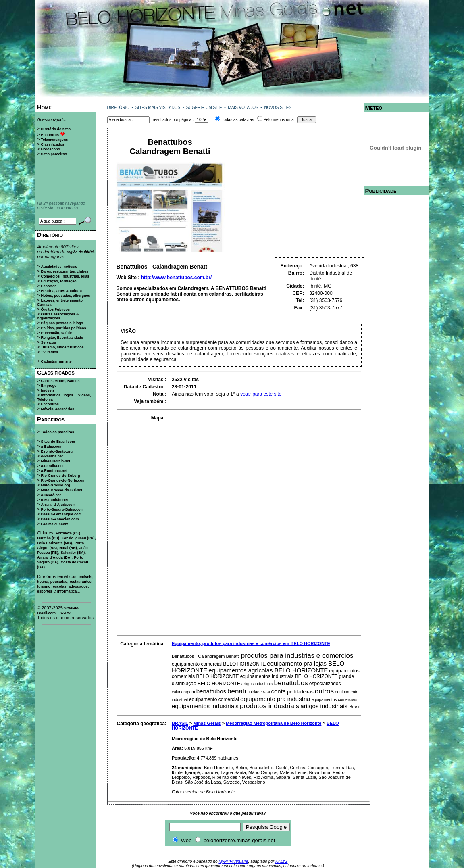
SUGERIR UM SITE (204, 107)
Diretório (50, 235)
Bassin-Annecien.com (60, 519)
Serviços (48, 342)
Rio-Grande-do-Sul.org (60, 476)
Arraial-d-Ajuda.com (58, 505)
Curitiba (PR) (48, 538)
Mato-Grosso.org (55, 485)
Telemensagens (54, 140)
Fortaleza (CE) (68, 533)
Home (44, 107)
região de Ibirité (80, 252)
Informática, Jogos (57, 395)
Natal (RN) (68, 548)
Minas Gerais (207, 723)
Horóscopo (50, 149)
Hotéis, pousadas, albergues (65, 296)
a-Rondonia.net (54, 471)
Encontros (50, 135)
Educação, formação (58, 281)
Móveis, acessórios (57, 409)
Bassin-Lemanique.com (61, 514)
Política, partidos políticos (63, 328)
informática (67, 591)
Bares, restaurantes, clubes (65, 271)
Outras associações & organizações (58, 316)
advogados (78, 586)
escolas (59, 586)
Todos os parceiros (57, 432)
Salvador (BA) (73, 553)
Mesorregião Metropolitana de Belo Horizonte (274, 723)
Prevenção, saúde (56, 333)
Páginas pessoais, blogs (62, 323)
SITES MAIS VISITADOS (158, 107)
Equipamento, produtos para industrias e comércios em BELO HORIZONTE (251, 643)
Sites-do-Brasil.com (58, 442)
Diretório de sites (56, 129)
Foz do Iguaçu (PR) (78, 538)
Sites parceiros (54, 154)
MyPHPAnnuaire (233, 861)
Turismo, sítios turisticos (62, 347)
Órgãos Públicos (55, 309)
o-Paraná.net (52, 456)
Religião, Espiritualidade (62, 338)
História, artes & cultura (61, 291)
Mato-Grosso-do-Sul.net (61, 490)
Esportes (49, 286)
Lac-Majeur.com (54, 524)
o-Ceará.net (51, 495)
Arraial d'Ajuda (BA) (54, 557)
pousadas (59, 582)
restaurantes (81, 582)
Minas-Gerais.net (55, 461)
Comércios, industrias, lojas (65, 276)
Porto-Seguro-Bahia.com (62, 509)
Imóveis (48, 390)
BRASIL (180, 723)
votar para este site (261, 394)
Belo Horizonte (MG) (55, 543)
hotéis (43, 582)
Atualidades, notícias (59, 267)
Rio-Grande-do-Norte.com (63, 480)
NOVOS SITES (278, 107)
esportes (45, 591)
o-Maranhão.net (54, 500)
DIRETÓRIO (119, 107)
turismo (44, 586)
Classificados (52, 144)
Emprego (49, 386)
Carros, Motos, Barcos (60, 381)
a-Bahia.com (52, 447)
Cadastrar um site (56, 361)
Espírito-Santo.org (57, 451)
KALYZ (66, 613)
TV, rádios (49, 352)
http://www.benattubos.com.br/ (177, 278)
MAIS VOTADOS (243, 107)
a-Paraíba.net (52, 466)
